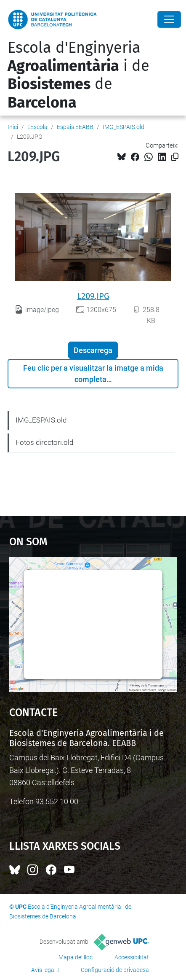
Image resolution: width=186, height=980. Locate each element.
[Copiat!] (175, 157)
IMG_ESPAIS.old (124, 127)
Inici (13, 127)
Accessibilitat (132, 957)
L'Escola (37, 127)
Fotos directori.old (44, 442)
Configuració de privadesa (115, 970)
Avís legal (43, 970)
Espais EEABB (75, 127)
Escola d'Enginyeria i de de (78, 75)
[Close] (169, 19)
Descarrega (93, 350)
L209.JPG (93, 296)
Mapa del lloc (76, 957)
